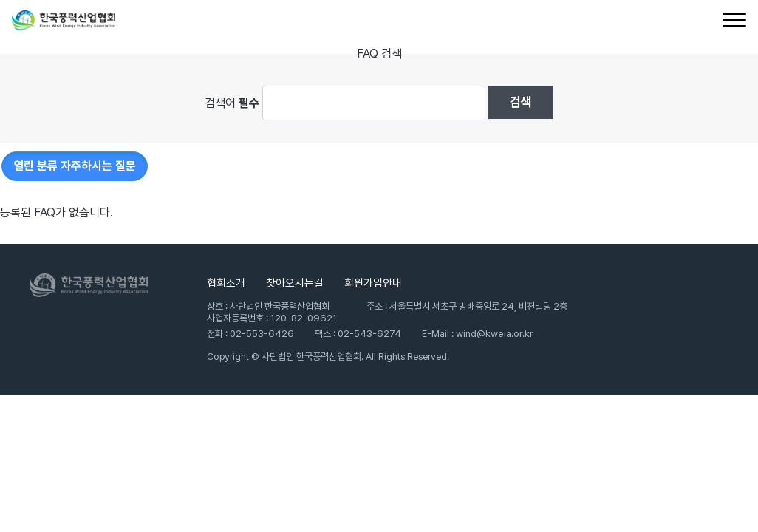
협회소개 (226, 283)
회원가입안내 (373, 283)
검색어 (232, 102)
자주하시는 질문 (75, 166)
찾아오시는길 (295, 283)
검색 (521, 102)
